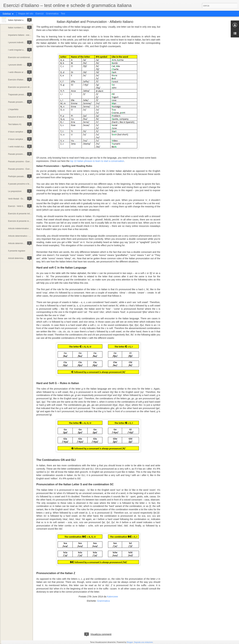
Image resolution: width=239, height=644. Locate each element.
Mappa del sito (26, 14)
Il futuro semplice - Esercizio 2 (21, 132)
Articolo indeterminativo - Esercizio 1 (24, 229)
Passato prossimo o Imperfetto (22, 102)
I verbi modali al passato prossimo (23, 147)
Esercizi (40, 14)
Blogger (130, 642)
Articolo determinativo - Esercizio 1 (23, 243)
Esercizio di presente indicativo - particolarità (28, 214)
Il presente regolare (17, 251)
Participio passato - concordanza (22, 176)
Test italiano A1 (15, 124)
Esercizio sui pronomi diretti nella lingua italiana (29, 87)
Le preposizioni (15, 191)
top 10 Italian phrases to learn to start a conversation (97, 161)
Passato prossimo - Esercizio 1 (22, 169)
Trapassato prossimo (17, 95)
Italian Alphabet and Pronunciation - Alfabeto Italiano (95, 22)
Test (63, 14)
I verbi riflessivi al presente (20, 72)
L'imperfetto (13, 109)
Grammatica (52, 14)
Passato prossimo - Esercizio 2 (22, 162)
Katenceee (112, 597)
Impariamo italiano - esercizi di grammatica (27, 35)
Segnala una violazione (143, 642)
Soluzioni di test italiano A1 (20, 117)
